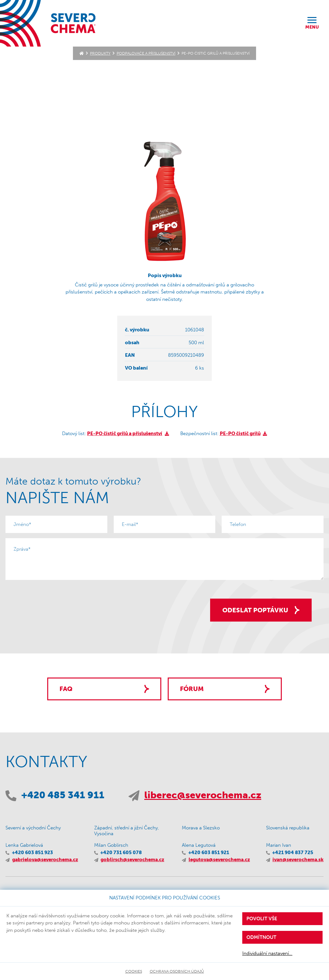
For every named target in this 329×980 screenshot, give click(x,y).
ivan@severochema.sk (298, 860)
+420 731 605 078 (121, 853)
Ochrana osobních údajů (177, 971)
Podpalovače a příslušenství (146, 53)
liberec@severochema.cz (203, 795)
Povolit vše (262, 919)
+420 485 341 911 (63, 795)
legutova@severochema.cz (219, 860)
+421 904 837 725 (293, 853)
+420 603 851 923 (32, 853)
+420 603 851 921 (209, 853)
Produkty (100, 53)
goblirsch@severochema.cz (132, 860)
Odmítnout (261, 937)
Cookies (134, 971)
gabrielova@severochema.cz (45, 860)
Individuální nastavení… (267, 953)
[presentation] (54, 598)
